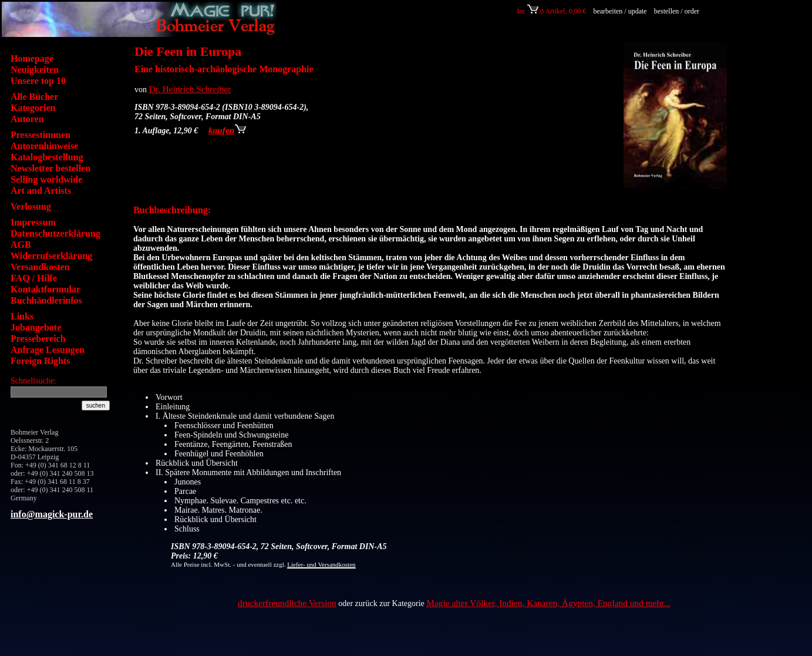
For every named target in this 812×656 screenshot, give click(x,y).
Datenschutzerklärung (55, 233)
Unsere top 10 (38, 81)
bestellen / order (678, 11)
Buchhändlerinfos (46, 300)
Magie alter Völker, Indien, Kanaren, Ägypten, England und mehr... (548, 603)
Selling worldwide (46, 179)
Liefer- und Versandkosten (321, 564)
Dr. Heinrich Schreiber (190, 89)
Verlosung (31, 206)
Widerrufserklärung (51, 256)
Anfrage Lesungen (48, 350)
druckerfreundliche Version (287, 603)
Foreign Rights (40, 361)
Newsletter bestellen (50, 168)
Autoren (27, 119)
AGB (21, 245)
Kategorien (33, 108)
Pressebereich (38, 339)
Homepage (32, 58)
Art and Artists (41, 191)
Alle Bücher (34, 97)
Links (22, 316)
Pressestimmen (41, 135)
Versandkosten (40, 267)
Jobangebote (36, 327)
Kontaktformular (46, 289)
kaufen (227, 130)
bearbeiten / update (620, 11)
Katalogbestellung (47, 157)
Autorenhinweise (44, 146)
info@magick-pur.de (52, 514)
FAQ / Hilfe (34, 278)
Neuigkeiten (35, 70)
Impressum (33, 222)
